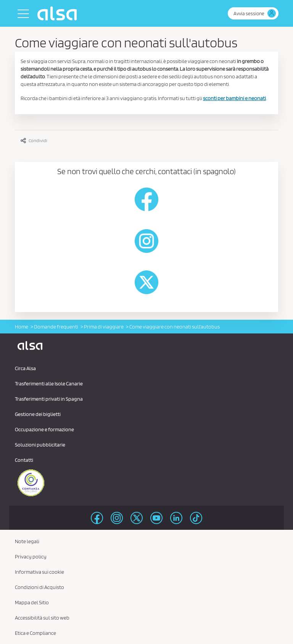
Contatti (24, 460)
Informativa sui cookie (39, 572)
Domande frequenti (56, 327)
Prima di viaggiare (104, 327)
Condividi (34, 140)
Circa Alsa (25, 368)
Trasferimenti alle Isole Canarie (49, 383)
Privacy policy (31, 557)
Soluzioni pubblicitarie (40, 445)
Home (22, 327)
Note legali (27, 541)
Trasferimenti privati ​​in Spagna (49, 399)
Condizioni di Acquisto (39, 587)
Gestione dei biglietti (38, 414)
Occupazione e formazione (44, 429)
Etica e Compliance (35, 633)
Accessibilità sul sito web (42, 618)
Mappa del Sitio (32, 602)
